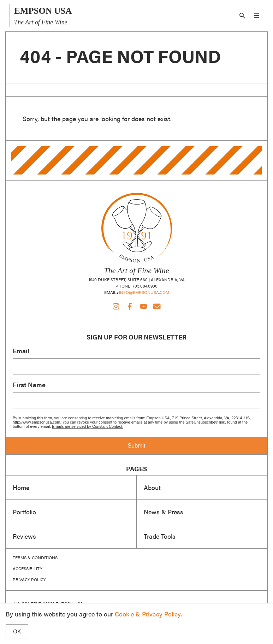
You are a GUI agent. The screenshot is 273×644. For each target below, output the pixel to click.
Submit (137, 446)
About (152, 487)
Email (21, 351)
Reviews (24, 536)
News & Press (164, 512)
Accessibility (28, 569)
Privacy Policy (29, 580)
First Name (29, 385)
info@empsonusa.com (144, 292)
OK (17, 631)
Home (21, 487)
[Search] (242, 16)
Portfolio (24, 512)
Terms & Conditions (35, 558)
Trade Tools (160, 536)
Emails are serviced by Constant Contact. (88, 426)
